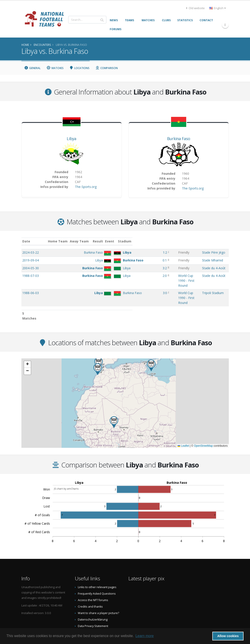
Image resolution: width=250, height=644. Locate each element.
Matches (55, 68)
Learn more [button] (145, 636)
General (33, 68)
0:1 (137, 260)
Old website (195, 8)
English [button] (218, 8)
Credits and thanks (90, 583)
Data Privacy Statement (93, 602)
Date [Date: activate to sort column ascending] (26, 241)
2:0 (137, 276)
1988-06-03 (31, 283)
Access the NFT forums (93, 576)
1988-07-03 (31, 276)
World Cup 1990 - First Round (167, 276)
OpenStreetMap (204, 422)
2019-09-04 (31, 260)
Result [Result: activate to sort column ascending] (138, 241)
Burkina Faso (179, 139)
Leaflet (183, 422)
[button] (151, 342)
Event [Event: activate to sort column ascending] (150, 241)
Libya (71, 139)
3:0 (137, 283)
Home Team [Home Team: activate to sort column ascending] (83, 241)
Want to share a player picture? (98, 589)
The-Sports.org (86, 187)
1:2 (137, 252)
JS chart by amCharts (66, 465)
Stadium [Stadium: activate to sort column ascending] (208, 241)
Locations (80, 68)
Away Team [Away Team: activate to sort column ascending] (104, 241)
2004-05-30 (31, 268)
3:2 (137, 268)
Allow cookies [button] (228, 636)
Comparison (106, 68)
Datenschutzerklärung (93, 596)
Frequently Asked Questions (97, 570)
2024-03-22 (31, 252)
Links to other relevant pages (97, 563)
